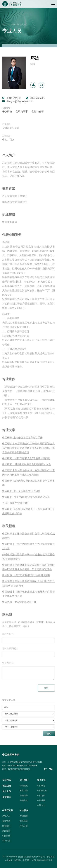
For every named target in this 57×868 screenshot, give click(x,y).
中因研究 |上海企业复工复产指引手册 (22, 442)
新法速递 (6, 831)
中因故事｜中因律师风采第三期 (19, 606)
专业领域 (7, 780)
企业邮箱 (9, 860)
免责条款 (23, 857)
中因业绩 (41, 800)
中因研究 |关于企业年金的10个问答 (21, 495)
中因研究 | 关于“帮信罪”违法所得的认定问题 (26, 501)
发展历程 (24, 790)
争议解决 (7, 111)
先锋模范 (24, 821)
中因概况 (24, 786)
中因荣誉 (24, 796)
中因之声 (41, 796)
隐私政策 (32, 857)
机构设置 (6, 841)
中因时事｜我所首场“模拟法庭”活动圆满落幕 (26, 579)
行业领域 (7, 786)
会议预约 (26, 860)
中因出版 (6, 836)
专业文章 (6, 821)
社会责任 (24, 810)
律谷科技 (51, 857)
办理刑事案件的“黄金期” (15, 507)
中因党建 (24, 816)
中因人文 (41, 805)
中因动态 (41, 786)
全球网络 (7, 797)
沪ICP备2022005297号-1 (42, 860)
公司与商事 (22, 111)
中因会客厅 (42, 790)
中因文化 (24, 800)
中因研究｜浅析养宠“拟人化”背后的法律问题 (26, 462)
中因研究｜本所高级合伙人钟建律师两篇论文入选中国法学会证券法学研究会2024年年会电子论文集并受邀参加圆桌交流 (28, 452)
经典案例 (6, 826)
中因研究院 (8, 810)
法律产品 (6, 816)
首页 (4, 24)
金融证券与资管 (11, 132)
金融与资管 (38, 111)
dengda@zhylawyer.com (20, 101)
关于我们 (24, 780)
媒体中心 (41, 780)
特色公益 (24, 826)
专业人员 (15, 24)
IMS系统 (18, 860)
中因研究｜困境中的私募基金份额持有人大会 (27, 468)
